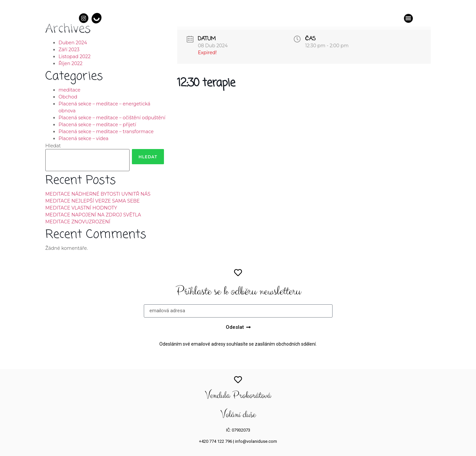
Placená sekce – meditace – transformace (106, 132)
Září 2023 (69, 50)
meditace (69, 90)
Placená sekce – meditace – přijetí (97, 125)
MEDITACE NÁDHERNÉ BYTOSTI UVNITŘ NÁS (98, 194)
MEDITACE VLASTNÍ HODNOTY (81, 208)
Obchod (68, 97)
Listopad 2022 (75, 57)
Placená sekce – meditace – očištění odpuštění (112, 118)
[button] (408, 18)
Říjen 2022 (70, 63)
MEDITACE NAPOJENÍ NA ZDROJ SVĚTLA (93, 215)
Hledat (53, 146)
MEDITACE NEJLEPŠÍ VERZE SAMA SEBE (93, 201)
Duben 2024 (73, 43)
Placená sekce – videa (83, 138)
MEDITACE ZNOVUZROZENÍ (78, 222)
